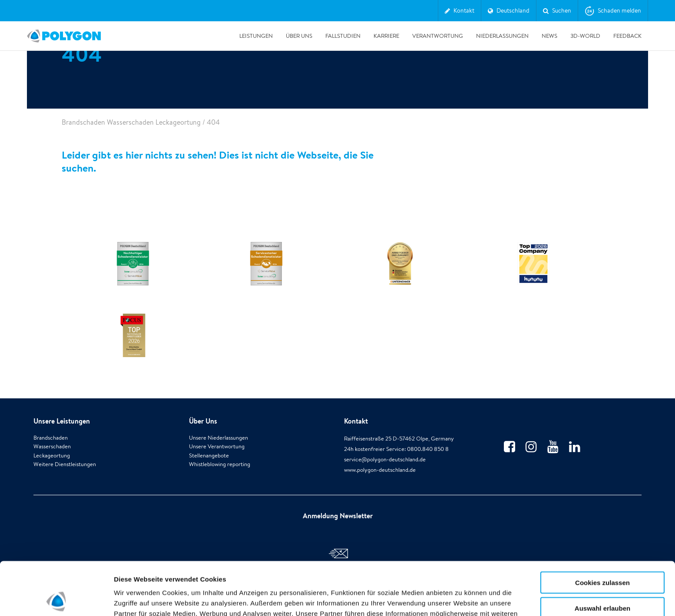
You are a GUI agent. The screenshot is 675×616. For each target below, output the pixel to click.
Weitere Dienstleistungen (65, 464)
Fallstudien (343, 36)
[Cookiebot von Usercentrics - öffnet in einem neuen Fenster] (56, 599)
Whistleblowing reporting (220, 464)
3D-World (585, 36)
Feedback (627, 36)
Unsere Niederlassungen (218, 438)
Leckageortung (52, 455)
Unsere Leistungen (62, 421)
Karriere (386, 36)
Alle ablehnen (602, 580)
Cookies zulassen (602, 529)
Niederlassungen (502, 36)
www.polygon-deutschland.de (380, 470)
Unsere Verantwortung (217, 446)
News (549, 36)
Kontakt (356, 421)
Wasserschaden (52, 446)
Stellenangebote (209, 455)
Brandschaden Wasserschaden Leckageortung (131, 122)
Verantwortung (438, 36)
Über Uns (299, 36)
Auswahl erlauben (602, 555)
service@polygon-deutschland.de (385, 459)
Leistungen (256, 36)
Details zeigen (462, 599)
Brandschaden (51, 438)
